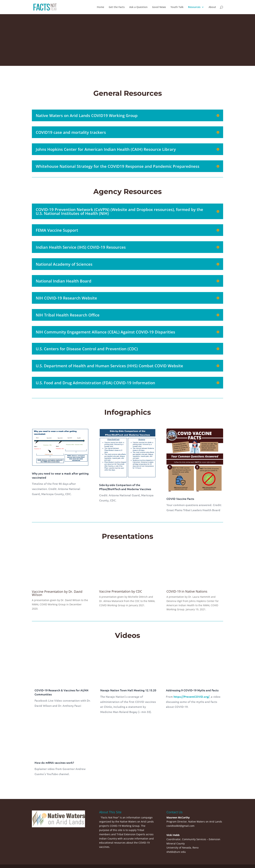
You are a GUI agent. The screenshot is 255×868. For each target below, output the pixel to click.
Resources (194, 7)
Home (100, 7)
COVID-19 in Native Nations (187, 591)
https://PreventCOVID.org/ (192, 696)
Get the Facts (117, 7)
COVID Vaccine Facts (180, 499)
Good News (159, 7)
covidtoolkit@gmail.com (180, 826)
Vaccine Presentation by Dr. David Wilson (57, 593)
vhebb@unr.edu (176, 852)
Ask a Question (138, 7)
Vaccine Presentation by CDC (121, 591)
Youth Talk (177, 7)
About (212, 7)
